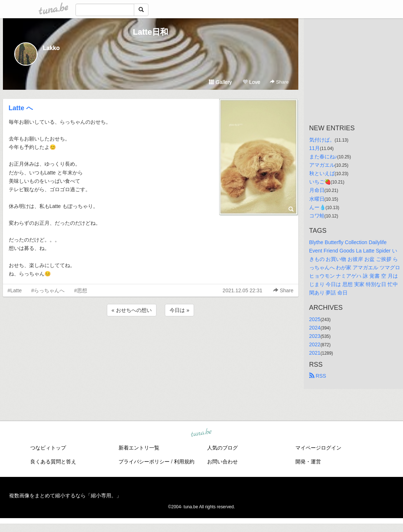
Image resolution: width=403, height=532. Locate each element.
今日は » (179, 310)
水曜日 (317, 199)
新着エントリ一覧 (139, 448)
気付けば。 (322, 140)
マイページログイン (318, 448)
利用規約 (184, 462)
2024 (315, 328)
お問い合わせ (222, 462)
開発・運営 (308, 462)
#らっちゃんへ (48, 290)
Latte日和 (150, 32)
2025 (315, 319)
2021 (315, 353)
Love (251, 82)
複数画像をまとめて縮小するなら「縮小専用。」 (65, 496)
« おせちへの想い (132, 310)
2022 (315, 344)
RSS (318, 376)
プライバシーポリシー (144, 462)
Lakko (51, 48)
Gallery (220, 82)
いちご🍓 (320, 182)
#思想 (81, 290)
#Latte (15, 290)
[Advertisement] (151, 338)
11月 (315, 148)
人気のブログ (222, 448)
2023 (315, 336)
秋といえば (322, 173)
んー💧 (317, 207)
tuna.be (201, 433)
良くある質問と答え (53, 462)
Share (279, 82)
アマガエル (322, 165)
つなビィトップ (48, 448)
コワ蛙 (317, 216)
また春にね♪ (323, 157)
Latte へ (21, 108)
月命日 (317, 190)
